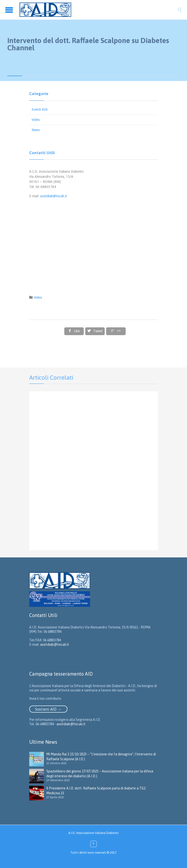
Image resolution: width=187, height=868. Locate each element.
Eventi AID (40, 109)
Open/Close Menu (10, 10)
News (36, 130)
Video (36, 120)
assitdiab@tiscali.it (54, 196)
